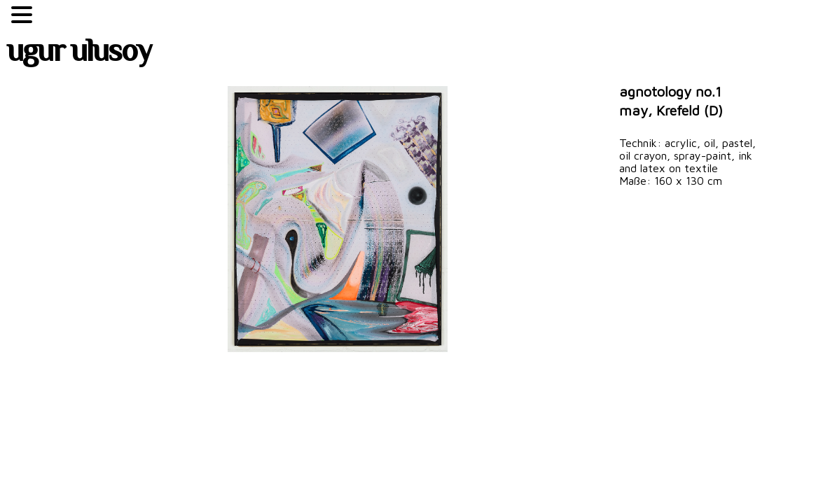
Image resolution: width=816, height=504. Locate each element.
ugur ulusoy (79, 54)
